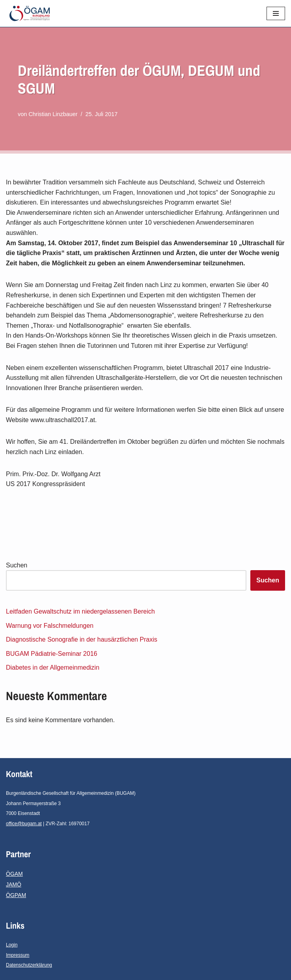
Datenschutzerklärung (29, 965)
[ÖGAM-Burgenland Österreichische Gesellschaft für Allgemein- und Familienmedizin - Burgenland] (32, 13)
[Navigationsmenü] (276, 13)
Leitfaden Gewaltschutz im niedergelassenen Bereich (80, 611)
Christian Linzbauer (53, 114)
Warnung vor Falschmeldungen (50, 626)
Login (12, 945)
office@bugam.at (24, 824)
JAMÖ (14, 884)
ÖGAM (14, 874)
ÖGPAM (16, 895)
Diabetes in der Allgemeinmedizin (53, 667)
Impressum (18, 955)
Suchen (17, 565)
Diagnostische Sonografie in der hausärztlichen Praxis (82, 639)
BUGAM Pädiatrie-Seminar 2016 (52, 654)
